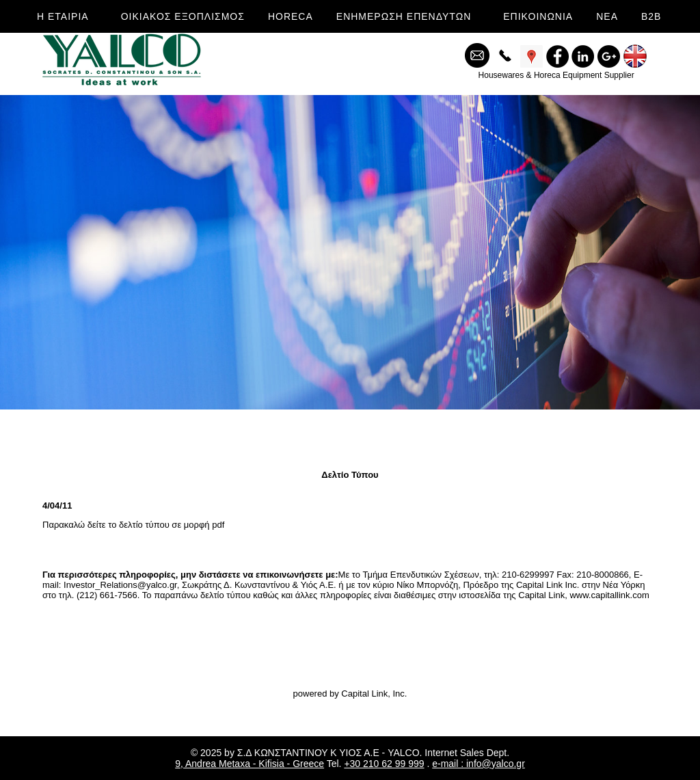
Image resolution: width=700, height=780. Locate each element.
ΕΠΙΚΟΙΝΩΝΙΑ (538, 16)
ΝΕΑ (607, 16)
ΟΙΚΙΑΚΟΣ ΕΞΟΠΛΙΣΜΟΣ (183, 16)
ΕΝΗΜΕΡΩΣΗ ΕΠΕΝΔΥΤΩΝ (404, 16)
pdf (218, 525)
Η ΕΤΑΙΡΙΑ (63, 16)
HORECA (291, 16)
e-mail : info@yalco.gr (479, 764)
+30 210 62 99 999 (384, 764)
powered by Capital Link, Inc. (350, 694)
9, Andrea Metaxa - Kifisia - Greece (250, 764)
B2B (651, 16)
